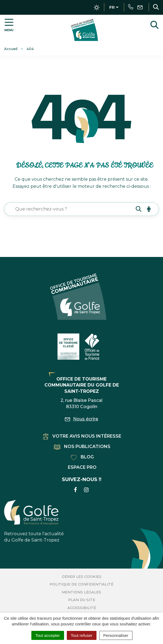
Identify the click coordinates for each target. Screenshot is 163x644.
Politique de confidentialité (81, 584)
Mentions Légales (81, 592)
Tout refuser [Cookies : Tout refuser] (82, 635)
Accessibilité (82, 608)
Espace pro (82, 467)
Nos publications (82, 447)
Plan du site (82, 600)
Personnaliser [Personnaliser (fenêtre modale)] (116, 635)
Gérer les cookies (82, 576)
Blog (82, 457)
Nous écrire (81, 419)
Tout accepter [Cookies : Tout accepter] (48, 635)
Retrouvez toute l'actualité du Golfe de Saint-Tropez (34, 521)
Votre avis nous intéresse (82, 436)
